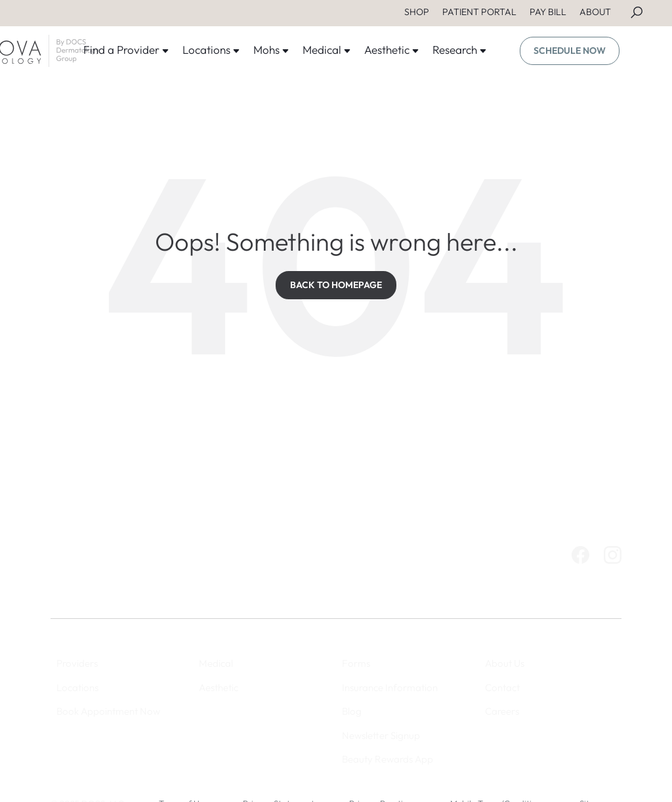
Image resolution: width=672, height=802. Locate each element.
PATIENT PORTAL (479, 12)
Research (460, 50)
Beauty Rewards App (388, 759)
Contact (502, 687)
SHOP (417, 12)
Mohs (271, 50)
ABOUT (595, 12)
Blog (352, 711)
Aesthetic (392, 50)
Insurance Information (390, 687)
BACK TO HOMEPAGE (336, 285)
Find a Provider (126, 50)
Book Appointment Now (108, 711)
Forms (356, 663)
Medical (327, 50)
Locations (211, 50)
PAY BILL (548, 12)
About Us (505, 663)
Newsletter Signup (381, 735)
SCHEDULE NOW (570, 51)
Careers (502, 711)
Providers (77, 663)
